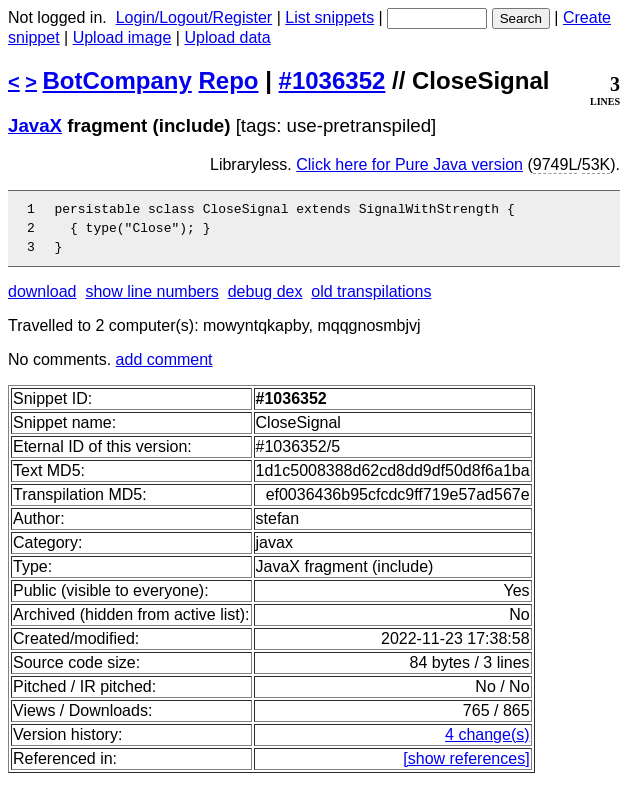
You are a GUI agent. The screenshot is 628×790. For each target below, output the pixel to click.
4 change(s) (487, 743)
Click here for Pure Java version (409, 164)
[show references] (466, 767)
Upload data (227, 37)
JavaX (35, 125)
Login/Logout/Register (194, 17)
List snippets (329, 17)
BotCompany (117, 80)
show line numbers (151, 300)
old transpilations (371, 300)
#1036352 (332, 80)
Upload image (122, 37)
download (42, 300)
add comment (164, 368)
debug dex (265, 300)
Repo (229, 80)
